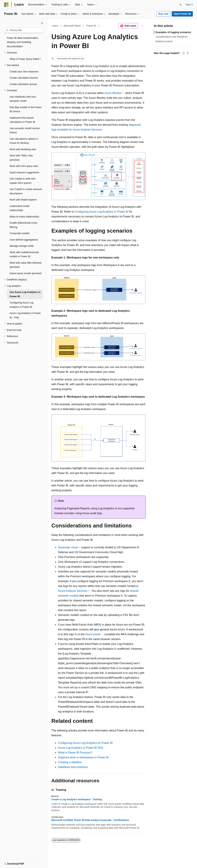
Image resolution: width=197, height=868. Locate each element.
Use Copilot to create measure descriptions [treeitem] (26, 191)
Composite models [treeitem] (20, 233)
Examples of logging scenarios (173, 32)
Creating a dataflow (70, 762)
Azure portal (92, 634)
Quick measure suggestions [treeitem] (24, 172)
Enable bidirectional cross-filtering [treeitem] (24, 225)
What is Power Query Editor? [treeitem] (25, 59)
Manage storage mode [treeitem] (22, 246)
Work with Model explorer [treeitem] (23, 200)
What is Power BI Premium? (75, 753)
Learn (55, 26)
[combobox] (24, 30)
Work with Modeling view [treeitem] (23, 149)
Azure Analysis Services (73, 591)
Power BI (91, 26)
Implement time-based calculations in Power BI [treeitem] (22, 120)
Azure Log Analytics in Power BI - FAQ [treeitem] (25, 315)
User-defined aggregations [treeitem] (24, 240)
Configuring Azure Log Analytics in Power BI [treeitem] (22, 305)
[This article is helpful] (183, 53)
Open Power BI (182, 14)
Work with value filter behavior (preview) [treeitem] (26, 265)
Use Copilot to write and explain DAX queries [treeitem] (22, 181)
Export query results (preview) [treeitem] (26, 273)
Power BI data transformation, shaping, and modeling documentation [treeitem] (23, 42)
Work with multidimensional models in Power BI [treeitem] (24, 254)
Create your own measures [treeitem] (24, 72)
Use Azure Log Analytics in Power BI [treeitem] (25, 294)
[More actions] (143, 26)
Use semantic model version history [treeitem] (25, 130)
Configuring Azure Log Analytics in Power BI (101, 212)
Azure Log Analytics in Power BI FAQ (81, 748)
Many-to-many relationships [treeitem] (24, 217)
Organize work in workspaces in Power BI (83, 757)
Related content (164, 41)
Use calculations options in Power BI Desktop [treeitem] (24, 141)
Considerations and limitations (172, 37)
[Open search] (181, 5)
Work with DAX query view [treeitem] (24, 166)
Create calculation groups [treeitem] (23, 84)
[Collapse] (42, 23)
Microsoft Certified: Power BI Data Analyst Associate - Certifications (90, 820)
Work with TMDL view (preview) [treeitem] (21, 158)
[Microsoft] (6, 5)
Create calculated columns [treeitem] (24, 78)
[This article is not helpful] (188, 53)
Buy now (163, 14)
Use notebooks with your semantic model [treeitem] (23, 99)
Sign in (189, 4)
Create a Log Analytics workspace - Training (77, 799)
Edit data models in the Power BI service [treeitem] (26, 109)
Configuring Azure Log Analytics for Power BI (85, 743)
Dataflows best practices (73, 767)
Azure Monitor (113, 93)
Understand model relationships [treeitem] (19, 208)
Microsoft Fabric (72, 26)
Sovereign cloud (68, 547)
